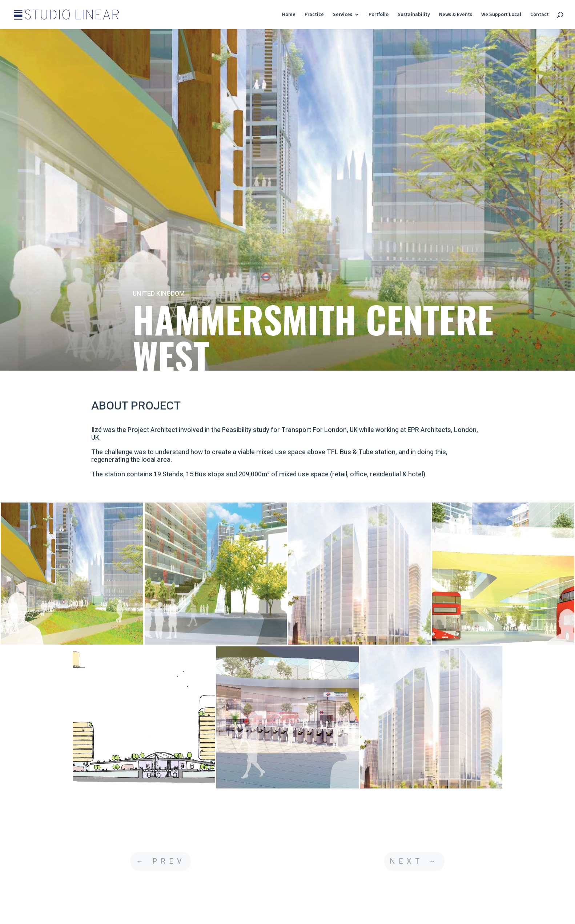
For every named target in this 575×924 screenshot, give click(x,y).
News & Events (456, 15)
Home (289, 15)
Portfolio (379, 15)
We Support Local (501, 15)
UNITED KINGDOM (159, 294)
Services (343, 15)
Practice (314, 15)
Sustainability (414, 15)
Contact (540, 15)
